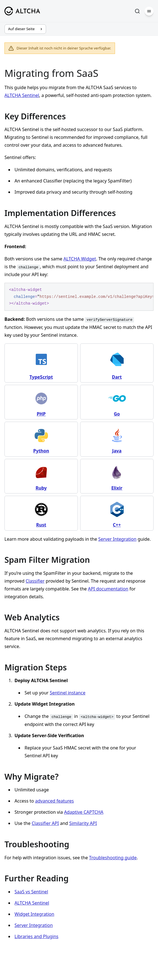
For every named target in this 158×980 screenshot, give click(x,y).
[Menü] (149, 11)
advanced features (55, 801)
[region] (79, 297)
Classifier (35, 581)
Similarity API (83, 823)
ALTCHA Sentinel (22, 95)
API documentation (108, 589)
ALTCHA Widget (80, 259)
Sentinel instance (68, 693)
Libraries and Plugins (36, 936)
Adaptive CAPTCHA (84, 812)
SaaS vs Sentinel (31, 892)
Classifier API (45, 823)
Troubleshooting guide (113, 858)
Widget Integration (34, 914)
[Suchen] (137, 11)
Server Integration (117, 539)
